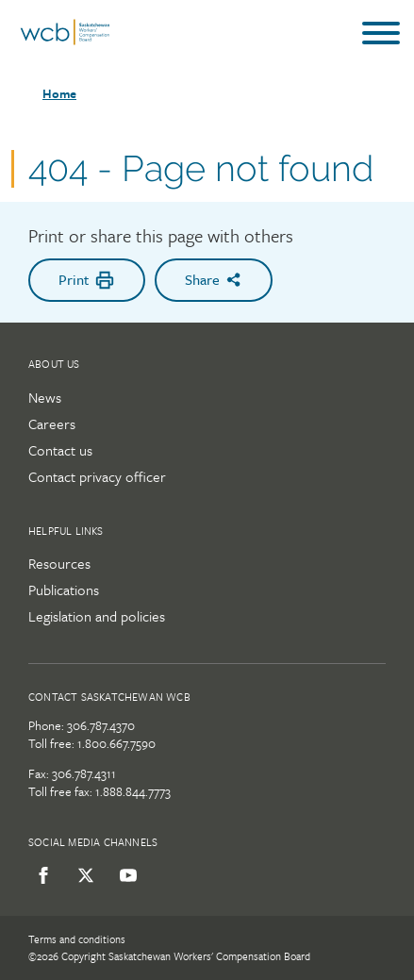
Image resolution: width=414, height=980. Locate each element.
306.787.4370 (101, 725)
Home (59, 93)
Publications (64, 590)
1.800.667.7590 (116, 743)
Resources (59, 563)
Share (214, 279)
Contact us (60, 450)
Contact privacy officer (97, 476)
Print (87, 280)
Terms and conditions (77, 939)
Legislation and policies (97, 616)
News (45, 397)
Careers (52, 424)
